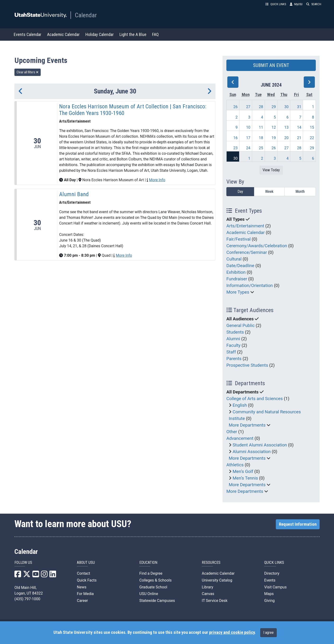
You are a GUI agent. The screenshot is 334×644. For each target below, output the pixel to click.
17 (248, 138)
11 (261, 127)
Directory (272, 573)
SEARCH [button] (314, 4)
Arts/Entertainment (245, 226)
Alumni (233, 339)
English (240, 405)
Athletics (235, 465)
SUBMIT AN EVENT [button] (271, 65)
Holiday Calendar (100, 34)
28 (261, 107)
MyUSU (296, 4)
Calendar (86, 15)
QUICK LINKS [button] (276, 4)
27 (248, 107)
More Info (157, 180)
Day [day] (240, 192)
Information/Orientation (250, 286)
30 (286, 107)
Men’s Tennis (245, 478)
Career (82, 601)
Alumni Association (252, 452)
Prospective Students (247, 365)
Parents (234, 359)
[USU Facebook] (18, 576)
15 (312, 127)
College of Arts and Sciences (255, 399)
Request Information (298, 524)
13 (286, 127)
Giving (269, 601)
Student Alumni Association (260, 445)
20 (286, 138)
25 (261, 148)
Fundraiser (237, 279)
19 (274, 138)
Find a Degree (151, 573)
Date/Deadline (240, 266)
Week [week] (269, 192)
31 (299, 107)
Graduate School (153, 587)
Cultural (234, 259)
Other (232, 432)
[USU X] (27, 576)
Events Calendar (28, 34)
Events (270, 580)
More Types (238, 292)
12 (274, 127)
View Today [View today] (271, 170)
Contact (83, 573)
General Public (240, 326)
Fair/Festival (239, 239)
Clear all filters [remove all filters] (28, 72)
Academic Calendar (63, 34)
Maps (269, 594)
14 (299, 127)
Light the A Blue (133, 34)
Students (235, 332)
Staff (231, 352)
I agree (268, 633)
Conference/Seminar (247, 252)
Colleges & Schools (156, 580)
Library (207, 587)
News (82, 587)
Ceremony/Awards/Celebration (257, 246)
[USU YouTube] (36, 576)
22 (312, 138)
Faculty (233, 345)
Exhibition (236, 272)
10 (248, 127)
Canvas (208, 594)
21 (299, 138)
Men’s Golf (243, 472)
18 (261, 138)
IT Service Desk (215, 601)
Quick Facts (87, 580)
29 (274, 107)
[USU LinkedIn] (53, 576)
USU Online (149, 594)
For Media (85, 594)
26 (236, 107)
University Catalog (217, 580)
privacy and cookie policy (232, 632)
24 (248, 148)
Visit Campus (275, 587)
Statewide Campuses (157, 601)
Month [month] (300, 192)
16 (236, 138)
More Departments (247, 425)
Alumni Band (74, 194)
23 (236, 148)
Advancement (240, 438)
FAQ (155, 34)
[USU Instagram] (44, 576)
